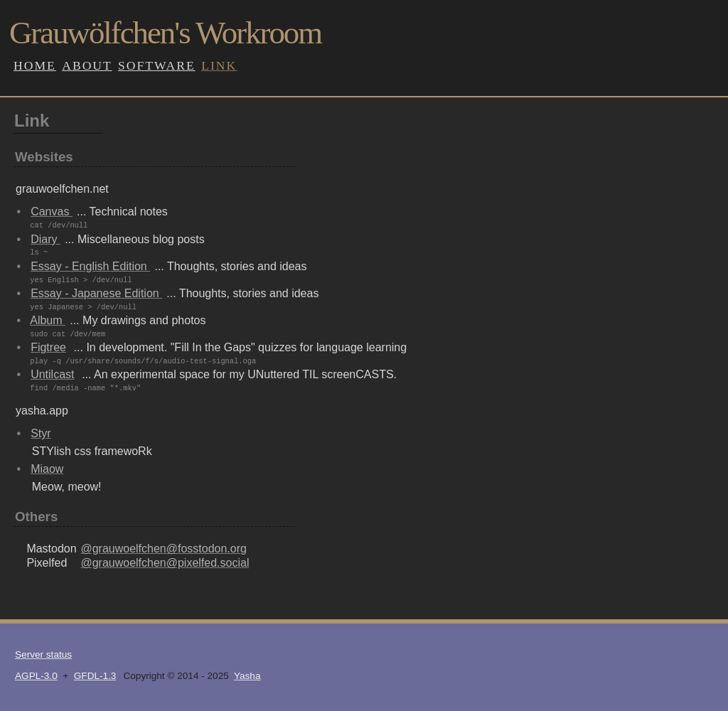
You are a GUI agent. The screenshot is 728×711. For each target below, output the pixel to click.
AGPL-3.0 (36, 676)
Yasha (247, 676)
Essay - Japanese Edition (96, 293)
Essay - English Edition (90, 266)
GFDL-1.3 (95, 676)
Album (48, 320)
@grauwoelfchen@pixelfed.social (165, 563)
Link (219, 65)
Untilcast (52, 374)
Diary (45, 239)
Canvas (52, 212)
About (87, 65)
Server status (43, 654)
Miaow (47, 469)
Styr (41, 433)
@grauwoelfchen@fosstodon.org (164, 549)
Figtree (48, 347)
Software (157, 65)
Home (35, 65)
